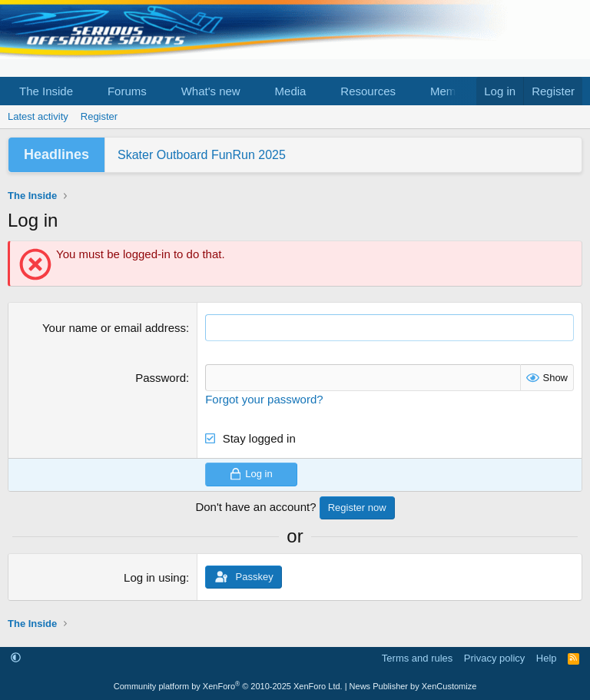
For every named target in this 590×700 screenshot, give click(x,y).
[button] (85, 91)
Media (291, 91)
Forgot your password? (264, 399)
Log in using (155, 577)
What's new (211, 91)
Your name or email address (114, 328)
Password (161, 378)
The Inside (46, 91)
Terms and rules (417, 658)
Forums (127, 91)
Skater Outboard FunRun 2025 (202, 155)
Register (99, 116)
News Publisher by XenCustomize (413, 686)
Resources (368, 91)
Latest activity (38, 116)
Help (547, 658)
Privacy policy (494, 658)
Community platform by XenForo (228, 686)
